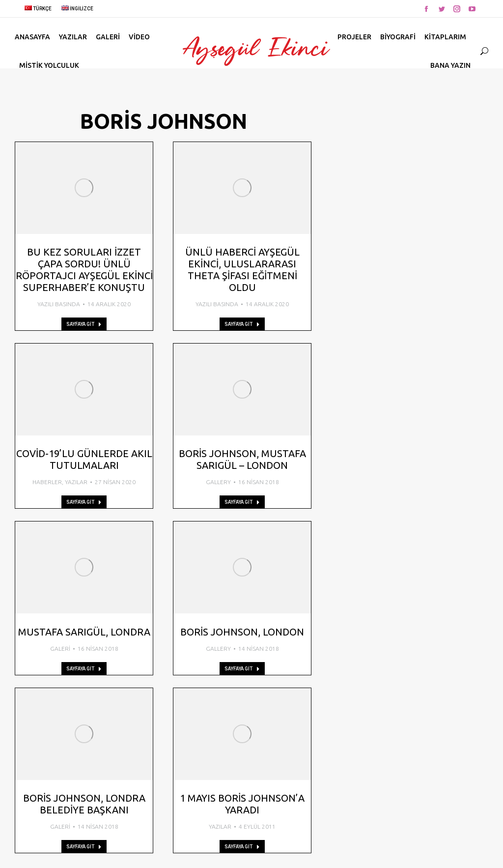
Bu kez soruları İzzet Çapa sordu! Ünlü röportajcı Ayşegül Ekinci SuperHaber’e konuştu (84, 270)
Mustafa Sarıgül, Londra (84, 632)
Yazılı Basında (59, 304)
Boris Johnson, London (242, 632)
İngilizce (77, 9)
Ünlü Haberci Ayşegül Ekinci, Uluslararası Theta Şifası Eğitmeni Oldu (242, 270)
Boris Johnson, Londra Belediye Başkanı (84, 804)
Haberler (47, 482)
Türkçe (38, 9)
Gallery (218, 482)
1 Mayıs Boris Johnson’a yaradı (242, 804)
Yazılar (76, 482)
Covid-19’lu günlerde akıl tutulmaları (84, 459)
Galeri (60, 649)
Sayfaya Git (84, 324)
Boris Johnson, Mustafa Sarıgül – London (242, 459)
